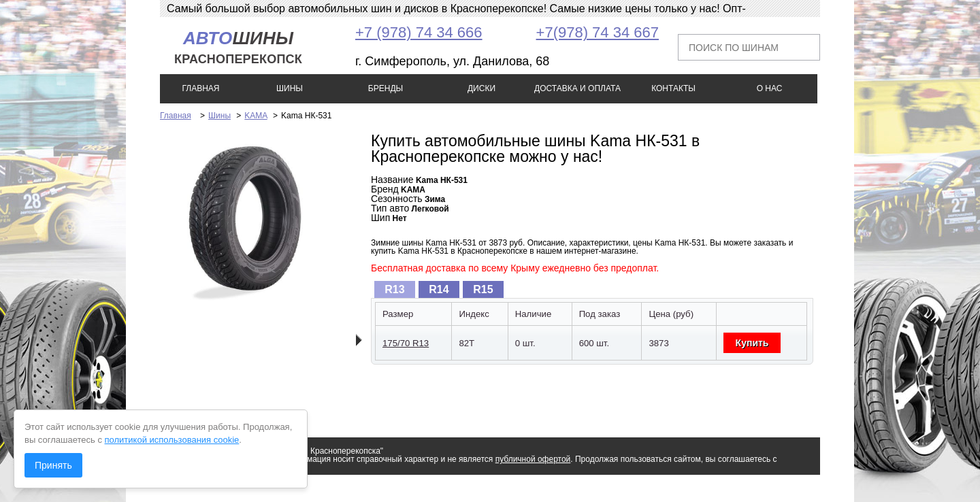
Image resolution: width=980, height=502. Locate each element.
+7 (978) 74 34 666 (419, 32)
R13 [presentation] (394, 289)
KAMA (256, 116)
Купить (752, 343)
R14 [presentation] (439, 289)
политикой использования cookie (172, 440)
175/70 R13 (406, 343)
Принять (53, 465)
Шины (219, 116)
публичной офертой (533, 459)
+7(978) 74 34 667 (598, 32)
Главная (176, 116)
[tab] (395, 289)
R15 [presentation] (483, 289)
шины (238, 47)
